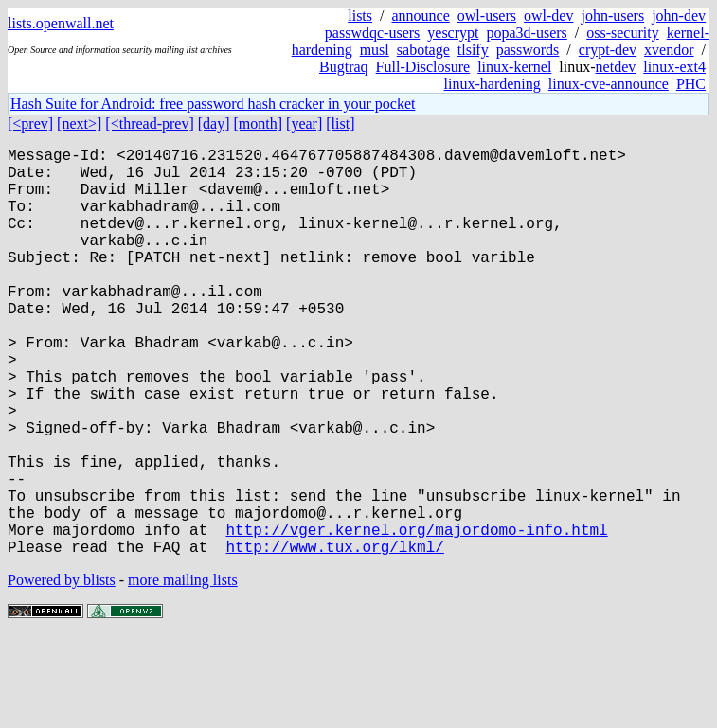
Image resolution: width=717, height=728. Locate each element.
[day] (214, 124)
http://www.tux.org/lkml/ (334, 637)
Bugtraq (344, 67)
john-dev (679, 16)
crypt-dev (608, 50)
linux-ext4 (674, 67)
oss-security (622, 33)
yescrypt (453, 33)
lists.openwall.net (61, 23)
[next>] (79, 124)
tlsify (473, 50)
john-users (612, 16)
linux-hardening (493, 84)
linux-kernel (514, 67)
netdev (616, 67)
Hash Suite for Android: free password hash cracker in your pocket (213, 104)
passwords (528, 50)
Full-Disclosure (423, 67)
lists (360, 16)
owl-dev (548, 16)
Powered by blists (62, 671)
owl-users (487, 16)
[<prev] (30, 124)
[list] (340, 124)
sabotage (423, 50)
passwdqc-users (372, 33)
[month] (259, 124)
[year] (304, 124)
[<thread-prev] (149, 124)
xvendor (669, 50)
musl (375, 50)
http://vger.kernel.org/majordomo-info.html (416, 616)
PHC (691, 84)
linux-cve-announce (609, 84)
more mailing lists (183, 671)
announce (421, 16)
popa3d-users (526, 33)
